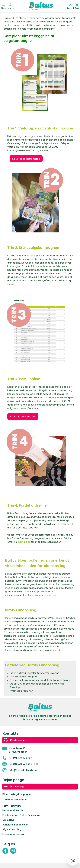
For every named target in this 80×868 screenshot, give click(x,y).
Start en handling (14, 787)
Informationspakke (14, 834)
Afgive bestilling (12, 829)
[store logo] (41, 6)
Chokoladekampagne (15, 799)
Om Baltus (8, 820)
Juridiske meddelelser (15, 825)
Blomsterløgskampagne (17, 794)
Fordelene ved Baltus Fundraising (22, 815)
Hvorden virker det (13, 810)
